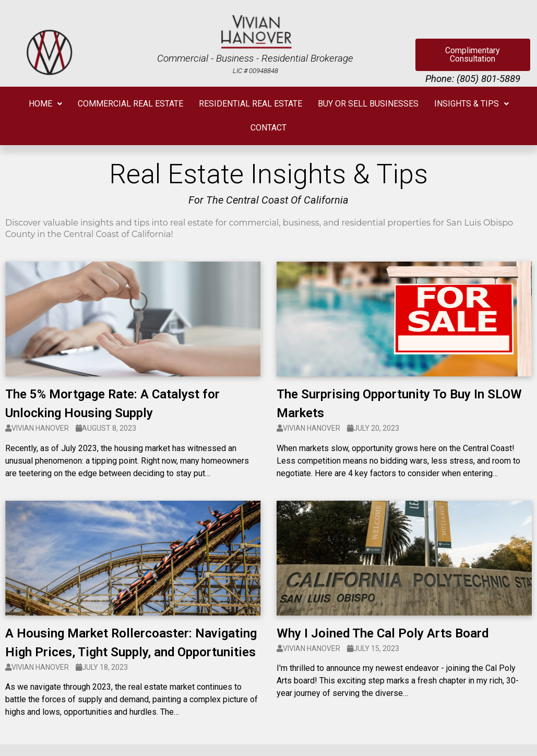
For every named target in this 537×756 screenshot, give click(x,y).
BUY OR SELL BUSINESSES (368, 104)
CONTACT (268, 128)
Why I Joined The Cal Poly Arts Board (383, 633)
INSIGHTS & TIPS (472, 104)
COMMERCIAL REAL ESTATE (130, 104)
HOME (45, 104)
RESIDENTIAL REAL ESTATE (250, 104)
